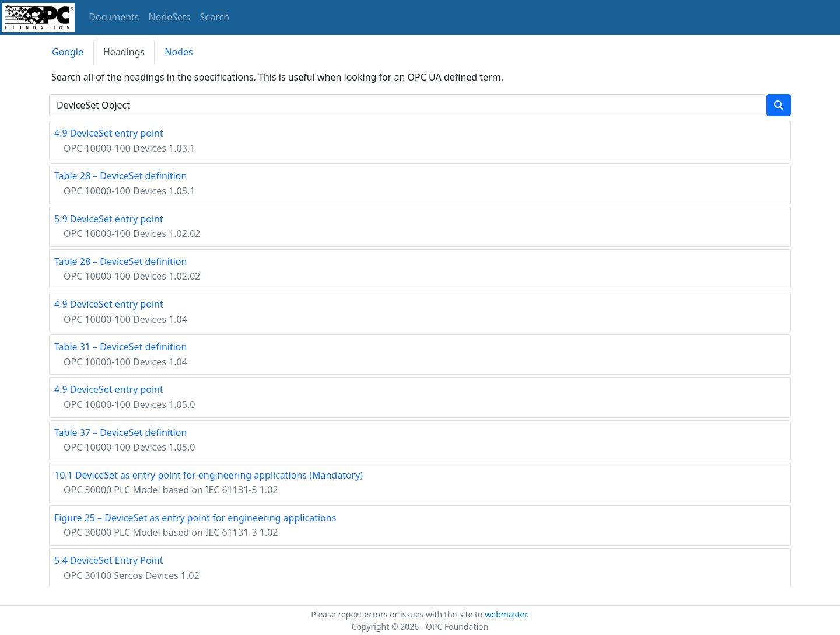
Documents (114, 17)
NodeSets (170, 17)
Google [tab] (68, 52)
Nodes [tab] (178, 52)
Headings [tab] (124, 52)
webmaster (506, 614)
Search (215, 17)
